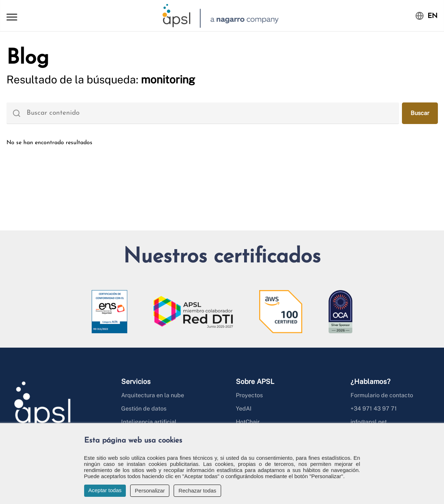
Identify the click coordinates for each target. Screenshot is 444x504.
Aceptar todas (105, 490)
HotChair (248, 422)
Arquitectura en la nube (153, 395)
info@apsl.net (369, 422)
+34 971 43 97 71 (374, 409)
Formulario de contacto (382, 395)
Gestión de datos (144, 409)
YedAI (244, 409)
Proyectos (249, 395)
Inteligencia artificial (149, 422)
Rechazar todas (197, 491)
